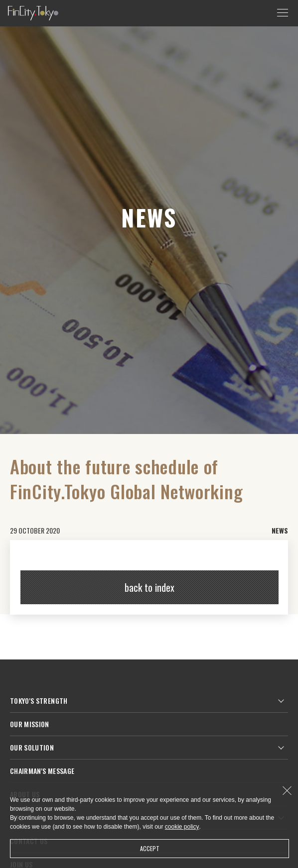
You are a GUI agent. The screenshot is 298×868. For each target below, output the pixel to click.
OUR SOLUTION (32, 747)
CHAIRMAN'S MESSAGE (42, 771)
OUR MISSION (30, 724)
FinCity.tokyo (33, 13)
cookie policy (182, 827)
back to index (149, 587)
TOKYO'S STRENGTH (39, 701)
